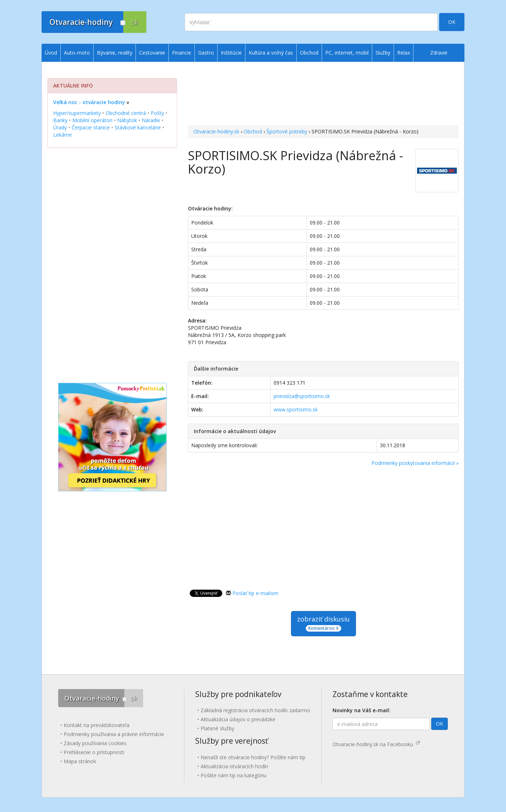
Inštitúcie (231, 53)
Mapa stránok (80, 761)
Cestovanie (152, 53)
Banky (60, 120)
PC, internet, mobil (347, 53)
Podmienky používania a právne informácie (114, 734)
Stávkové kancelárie (138, 127)
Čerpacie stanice (91, 127)
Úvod (51, 53)
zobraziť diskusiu (323, 623)
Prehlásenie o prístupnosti (94, 752)
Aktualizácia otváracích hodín (234, 766)
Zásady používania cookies (95, 743)
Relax (404, 53)
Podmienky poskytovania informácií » (415, 463)
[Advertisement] (323, 94)
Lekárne (63, 135)
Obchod (253, 131)
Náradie (151, 120)
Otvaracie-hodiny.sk (216, 131)
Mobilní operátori (92, 120)
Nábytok (127, 120)
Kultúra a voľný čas (271, 53)
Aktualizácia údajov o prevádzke (238, 719)
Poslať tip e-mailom (255, 593)
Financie (182, 53)
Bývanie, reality (115, 53)
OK (452, 22)
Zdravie (439, 53)
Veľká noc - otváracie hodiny (89, 102)
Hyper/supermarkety (77, 113)
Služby (383, 53)
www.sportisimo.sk (296, 409)
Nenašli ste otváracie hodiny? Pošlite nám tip (253, 757)
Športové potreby (287, 131)
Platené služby (217, 728)
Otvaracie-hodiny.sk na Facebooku (376, 744)
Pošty (157, 113)
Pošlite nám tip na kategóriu (233, 775)
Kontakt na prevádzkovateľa (97, 725)
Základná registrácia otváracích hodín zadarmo (255, 710)
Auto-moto (77, 53)
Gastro (206, 53)
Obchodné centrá (126, 113)
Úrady (60, 127)
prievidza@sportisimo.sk (302, 396)
